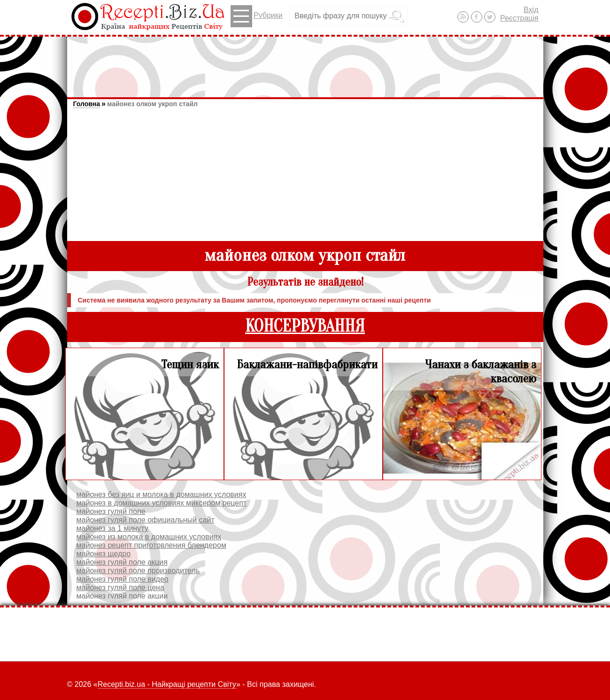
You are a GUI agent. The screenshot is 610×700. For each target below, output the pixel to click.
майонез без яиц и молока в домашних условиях (162, 494)
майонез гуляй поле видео (123, 579)
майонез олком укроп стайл (152, 104)
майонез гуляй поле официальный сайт (146, 520)
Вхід (531, 10)
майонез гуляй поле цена (120, 587)
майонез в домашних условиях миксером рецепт (162, 503)
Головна (87, 104)
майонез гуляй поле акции (122, 596)
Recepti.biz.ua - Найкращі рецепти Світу (167, 684)
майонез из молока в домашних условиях (149, 537)
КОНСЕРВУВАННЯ (305, 326)
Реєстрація (519, 18)
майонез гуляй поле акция (122, 562)
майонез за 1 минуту (112, 528)
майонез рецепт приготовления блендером (151, 545)
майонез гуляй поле (111, 511)
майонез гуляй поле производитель (138, 571)
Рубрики (257, 16)
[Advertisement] (305, 62)
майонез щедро (104, 554)
